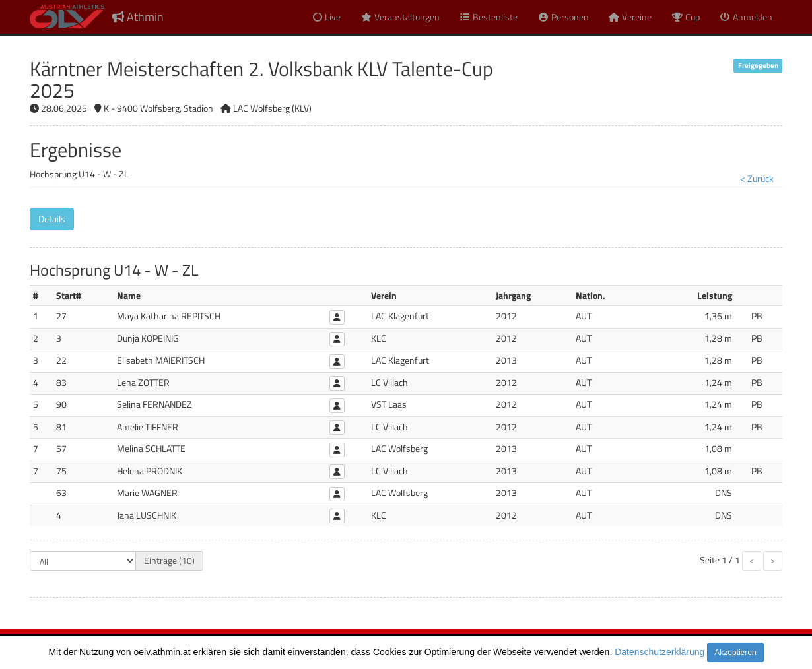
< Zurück (757, 178)
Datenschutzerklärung (660, 652)
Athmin (138, 17)
